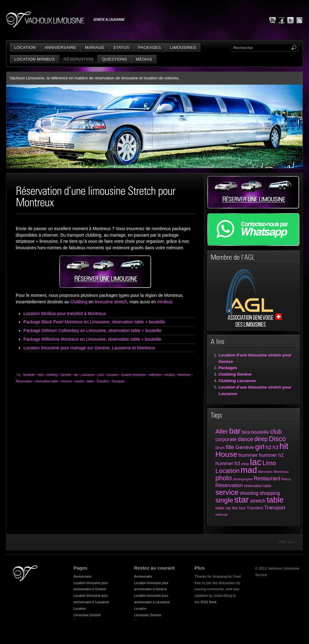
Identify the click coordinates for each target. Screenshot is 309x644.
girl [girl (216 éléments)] (260, 447)
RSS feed (209, 602)
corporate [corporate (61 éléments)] (226, 439)
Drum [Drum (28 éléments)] (220, 448)
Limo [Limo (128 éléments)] (269, 463)
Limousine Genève (87, 615)
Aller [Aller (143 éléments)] (222, 431)
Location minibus (35, 59)
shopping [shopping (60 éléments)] (270, 493)
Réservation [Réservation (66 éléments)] (229, 485)
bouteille (29, 375)
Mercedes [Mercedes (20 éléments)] (265, 472)
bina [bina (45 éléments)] (246, 432)
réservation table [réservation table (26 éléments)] (258, 486)
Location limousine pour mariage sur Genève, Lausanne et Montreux (89, 348)
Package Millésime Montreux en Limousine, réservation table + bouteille (92, 339)
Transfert (102, 381)
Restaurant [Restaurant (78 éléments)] (267, 478)
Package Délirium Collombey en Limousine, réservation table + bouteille (92, 330)
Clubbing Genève (235, 374)
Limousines (183, 47)
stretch (79, 381)
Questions (114, 59)
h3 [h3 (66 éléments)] (275, 447)
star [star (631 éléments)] (241, 500)
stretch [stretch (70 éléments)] (258, 501)
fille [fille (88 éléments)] (230, 447)
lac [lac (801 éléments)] (256, 462)
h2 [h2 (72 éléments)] (269, 447)
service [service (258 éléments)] (227, 492)
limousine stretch (111, 302)
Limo (101, 375)
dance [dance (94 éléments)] (245, 439)
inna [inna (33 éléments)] (245, 464)
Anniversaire (60, 47)
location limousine (133, 375)
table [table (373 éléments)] (275, 500)
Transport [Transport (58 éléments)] (275, 508)
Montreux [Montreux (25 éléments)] (281, 471)
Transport (118, 381)
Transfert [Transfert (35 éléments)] (255, 508)
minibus (165, 302)
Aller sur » (288, 542)
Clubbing (79, 302)
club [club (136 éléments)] (276, 431)
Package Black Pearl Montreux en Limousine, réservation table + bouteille (94, 322)
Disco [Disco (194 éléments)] (277, 439)
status (121, 47)
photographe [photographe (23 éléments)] (243, 479)
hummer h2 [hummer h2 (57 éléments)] (271, 455)
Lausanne (88, 375)
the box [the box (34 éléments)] (239, 508)
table (90, 381)
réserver (66, 381)
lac (76, 375)
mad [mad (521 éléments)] (249, 470)
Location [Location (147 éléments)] (227, 471)
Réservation (79, 59)
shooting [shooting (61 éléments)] (249, 493)
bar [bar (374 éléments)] (235, 431)
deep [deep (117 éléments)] (261, 439)
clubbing (52, 375)
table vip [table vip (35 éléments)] (223, 508)
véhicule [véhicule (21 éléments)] (222, 515)
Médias (144, 59)
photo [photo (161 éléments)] (224, 478)
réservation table (46, 381)
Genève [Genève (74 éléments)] (245, 447)
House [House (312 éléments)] (226, 454)
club (40, 375)
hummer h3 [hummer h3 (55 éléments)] (228, 463)
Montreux (184, 375)
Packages (150, 47)
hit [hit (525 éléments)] (284, 446)
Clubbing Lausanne (237, 381)
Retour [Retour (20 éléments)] (286, 479)
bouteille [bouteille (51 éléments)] (260, 432)
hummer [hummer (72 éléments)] (248, 455)
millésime (155, 375)
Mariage (95, 47)
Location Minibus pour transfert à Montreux (65, 314)
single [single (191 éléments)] (224, 500)
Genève (66, 375)
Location (25, 47)
